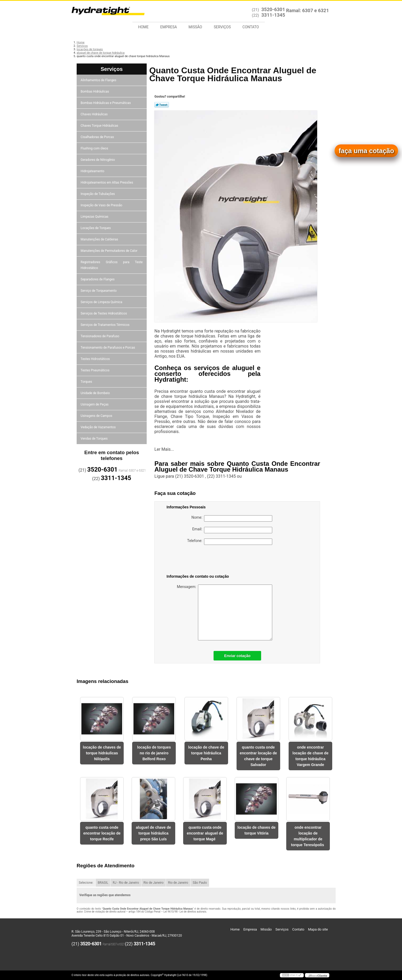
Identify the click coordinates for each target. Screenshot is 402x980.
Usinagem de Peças (95, 404)
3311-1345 (273, 15)
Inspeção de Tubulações (98, 194)
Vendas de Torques (94, 439)
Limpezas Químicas (95, 217)
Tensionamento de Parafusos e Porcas (108, 348)
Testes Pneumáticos (95, 370)
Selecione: (86, 883)
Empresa (168, 27)
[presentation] (200, 560)
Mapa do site (318, 929)
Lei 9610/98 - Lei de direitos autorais (185, 912)
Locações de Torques (96, 228)
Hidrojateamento (93, 171)
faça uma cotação (366, 151)
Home (144, 27)
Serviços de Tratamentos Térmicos (105, 325)
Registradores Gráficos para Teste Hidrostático (112, 265)
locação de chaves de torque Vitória (257, 830)
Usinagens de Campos (97, 416)
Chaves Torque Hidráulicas (100, 126)
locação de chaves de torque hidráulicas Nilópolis (102, 753)
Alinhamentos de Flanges (99, 80)
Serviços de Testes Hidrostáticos (104, 313)
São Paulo (200, 883)
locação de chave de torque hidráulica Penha (206, 753)
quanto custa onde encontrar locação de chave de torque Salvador (258, 756)
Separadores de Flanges (98, 279)
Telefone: (230, 542)
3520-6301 (273, 9)
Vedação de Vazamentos (99, 427)
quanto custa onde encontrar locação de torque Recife (102, 833)
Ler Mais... (164, 449)
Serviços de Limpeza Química (102, 302)
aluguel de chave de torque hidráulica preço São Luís (153, 833)
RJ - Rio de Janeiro (126, 883)
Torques (87, 382)
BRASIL (103, 883)
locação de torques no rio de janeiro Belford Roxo (154, 753)
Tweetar (162, 105)
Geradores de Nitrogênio (98, 160)
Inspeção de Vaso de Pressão (102, 205)
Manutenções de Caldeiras (100, 239)
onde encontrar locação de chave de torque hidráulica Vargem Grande (311, 756)
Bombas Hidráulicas (95, 92)
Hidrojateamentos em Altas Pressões (107, 183)
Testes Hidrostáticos (96, 359)
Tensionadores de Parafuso (100, 336)
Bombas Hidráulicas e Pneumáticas (106, 103)
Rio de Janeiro (154, 883)
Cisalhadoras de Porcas (98, 137)
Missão (195, 27)
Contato (251, 27)
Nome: (232, 518)
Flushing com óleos (95, 148)
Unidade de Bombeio (96, 393)
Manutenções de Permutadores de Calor (109, 251)
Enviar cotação (237, 656)
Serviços (222, 27)
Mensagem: (225, 612)
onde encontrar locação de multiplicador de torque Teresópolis (308, 836)
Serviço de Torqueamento (99, 291)
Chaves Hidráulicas (94, 114)
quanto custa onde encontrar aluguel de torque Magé (205, 833)
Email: (232, 530)
